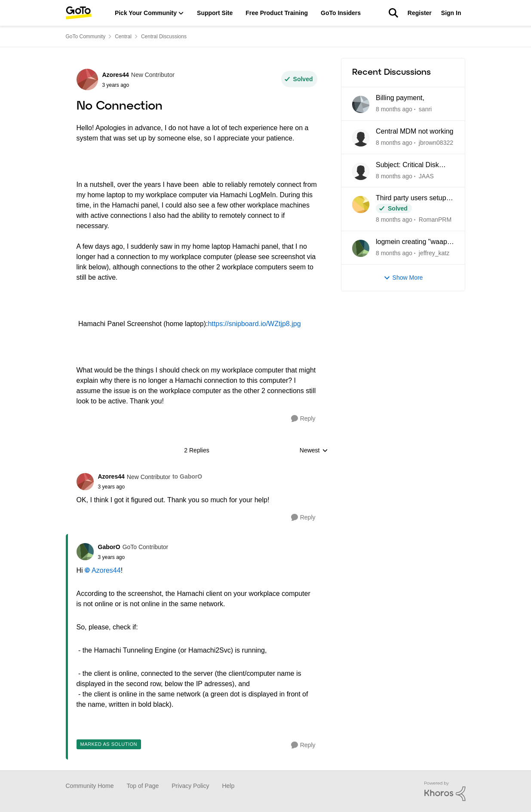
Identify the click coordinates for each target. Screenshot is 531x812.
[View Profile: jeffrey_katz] (361, 248)
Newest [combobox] (314, 451)
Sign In (451, 13)
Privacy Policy (190, 786)
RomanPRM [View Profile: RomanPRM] (435, 220)
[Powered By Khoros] (445, 791)
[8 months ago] (394, 109)
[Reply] (303, 419)
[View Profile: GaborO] (85, 552)
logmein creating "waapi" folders (413, 242)
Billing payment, (400, 98)
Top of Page (143, 786)
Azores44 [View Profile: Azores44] (116, 75)
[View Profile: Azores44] (87, 79)
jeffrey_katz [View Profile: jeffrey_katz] (434, 253)
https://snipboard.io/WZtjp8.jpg (254, 324)
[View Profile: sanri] (361, 104)
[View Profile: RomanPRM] (361, 205)
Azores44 (106, 570)
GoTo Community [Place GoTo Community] (86, 37)
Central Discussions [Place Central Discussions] (164, 37)
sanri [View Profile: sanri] (425, 109)
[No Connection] (150, 487)
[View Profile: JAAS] (361, 171)
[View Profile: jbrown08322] (361, 138)
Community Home (90, 786)
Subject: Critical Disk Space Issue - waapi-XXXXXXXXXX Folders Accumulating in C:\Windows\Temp (411, 165)
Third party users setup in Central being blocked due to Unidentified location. (415, 198)
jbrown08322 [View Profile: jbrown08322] (436, 143)
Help (228, 786)
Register (420, 13)
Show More (403, 278)
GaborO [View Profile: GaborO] (109, 547)
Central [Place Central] (123, 37)
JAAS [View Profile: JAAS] (426, 176)
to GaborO (187, 476)
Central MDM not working (415, 131)
